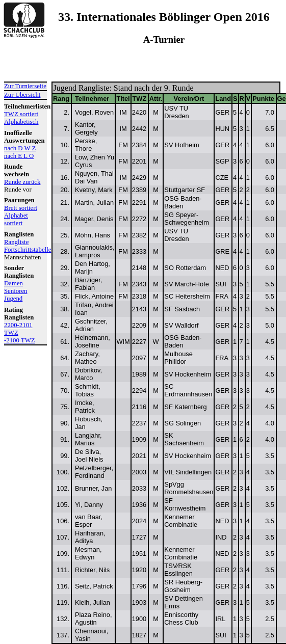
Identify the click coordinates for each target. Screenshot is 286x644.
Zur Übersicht (22, 95)
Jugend (13, 299)
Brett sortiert (21, 208)
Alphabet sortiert (16, 219)
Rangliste (16, 242)
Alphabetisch (21, 122)
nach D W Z (20, 148)
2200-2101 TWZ (18, 329)
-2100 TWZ (20, 340)
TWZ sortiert (21, 114)
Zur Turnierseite (25, 86)
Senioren (16, 291)
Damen (14, 283)
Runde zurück (22, 182)
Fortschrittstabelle (25, 250)
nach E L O (19, 156)
